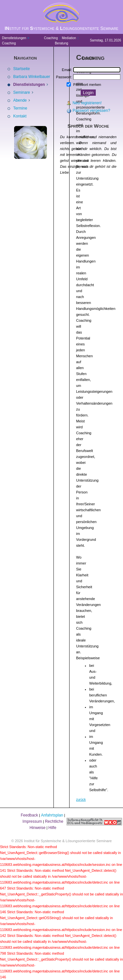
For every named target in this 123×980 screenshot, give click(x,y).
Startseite (21, 69)
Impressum (32, 821)
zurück (81, 800)
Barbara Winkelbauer (32, 77)
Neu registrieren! (87, 103)
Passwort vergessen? (91, 111)
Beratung (61, 43)
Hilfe (52, 828)
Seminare (22, 92)
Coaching (9, 43)
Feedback (29, 815)
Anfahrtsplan (52, 815)
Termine (20, 108)
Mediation (69, 38)
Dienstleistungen (14, 38)
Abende (20, 100)
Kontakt (20, 116)
